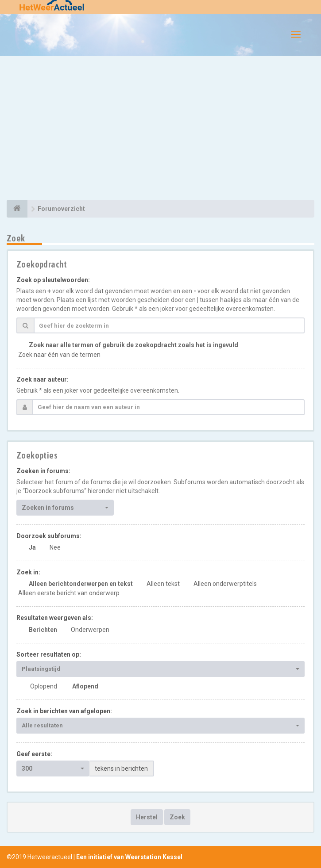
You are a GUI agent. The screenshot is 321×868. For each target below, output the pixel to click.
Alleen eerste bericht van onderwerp (69, 593)
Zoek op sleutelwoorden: (53, 280)
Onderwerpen (90, 630)
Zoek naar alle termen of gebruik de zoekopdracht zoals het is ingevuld (133, 345)
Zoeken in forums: (43, 471)
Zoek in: (28, 572)
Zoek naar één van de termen (59, 355)
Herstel (147, 817)
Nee (55, 547)
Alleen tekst (163, 584)
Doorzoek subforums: (49, 536)
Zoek (177, 817)
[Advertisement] (160, 129)
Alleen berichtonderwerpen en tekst (81, 584)
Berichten (43, 630)
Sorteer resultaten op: (49, 654)
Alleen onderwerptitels (225, 584)
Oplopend (44, 686)
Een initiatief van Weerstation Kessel (129, 857)
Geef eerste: (34, 754)
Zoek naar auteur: (43, 379)
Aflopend (85, 686)
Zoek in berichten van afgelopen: (64, 711)
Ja (32, 547)
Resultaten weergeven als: (55, 618)
